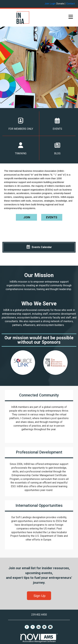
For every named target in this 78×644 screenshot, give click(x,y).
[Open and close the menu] (59, 17)
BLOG (57, 149)
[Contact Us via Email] (50, 627)
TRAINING (21, 149)
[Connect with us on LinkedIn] (39, 627)
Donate (60, 4)
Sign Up (39, 596)
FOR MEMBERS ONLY (21, 124)
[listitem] (47, 4)
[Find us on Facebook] (27, 627)
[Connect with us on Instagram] (44, 627)
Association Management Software (39, 638)
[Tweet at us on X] (33, 627)
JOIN (26, 217)
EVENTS (57, 124)
